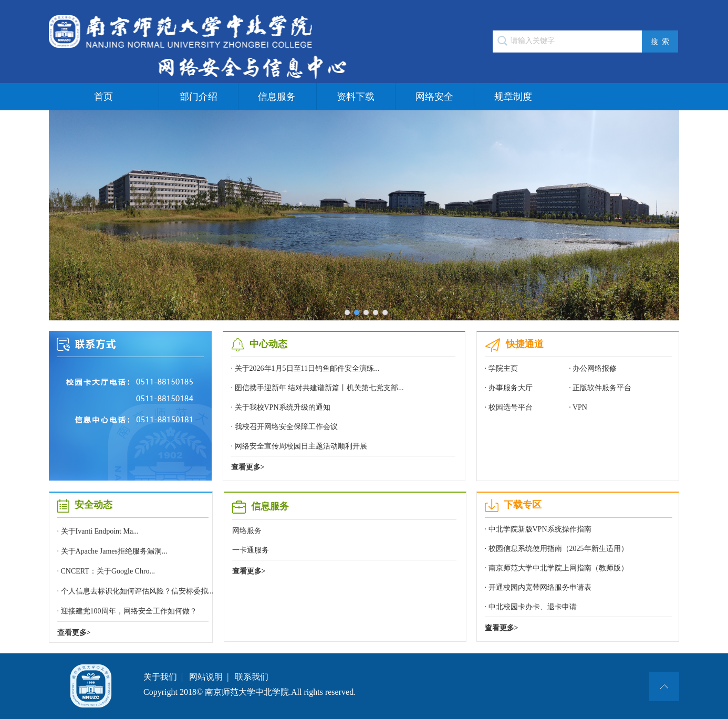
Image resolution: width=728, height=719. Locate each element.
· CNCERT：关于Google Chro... (106, 571)
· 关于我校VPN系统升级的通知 (281, 407)
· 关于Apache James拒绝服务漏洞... (112, 551)
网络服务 (247, 531)
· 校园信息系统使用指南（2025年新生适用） (557, 549)
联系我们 (252, 677)
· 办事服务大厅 (509, 388)
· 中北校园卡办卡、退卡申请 (531, 607)
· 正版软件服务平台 (600, 388)
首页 (103, 97)
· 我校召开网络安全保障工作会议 (284, 427)
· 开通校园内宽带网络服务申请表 (538, 587)
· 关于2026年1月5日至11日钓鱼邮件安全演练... (305, 368)
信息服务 (277, 97)
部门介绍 (199, 97)
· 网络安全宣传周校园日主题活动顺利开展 (299, 446)
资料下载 (356, 97)
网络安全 (434, 97)
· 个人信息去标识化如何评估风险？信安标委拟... (136, 591)
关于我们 (160, 677)
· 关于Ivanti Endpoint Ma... (98, 531)
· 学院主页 (501, 368)
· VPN (578, 407)
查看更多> (248, 467)
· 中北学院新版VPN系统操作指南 (538, 529)
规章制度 (513, 97)
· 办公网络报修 (593, 368)
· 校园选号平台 (509, 407)
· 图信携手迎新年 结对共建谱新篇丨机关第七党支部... (318, 388)
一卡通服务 (251, 550)
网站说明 (206, 677)
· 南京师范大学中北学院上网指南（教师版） (557, 568)
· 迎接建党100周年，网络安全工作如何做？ (127, 611)
